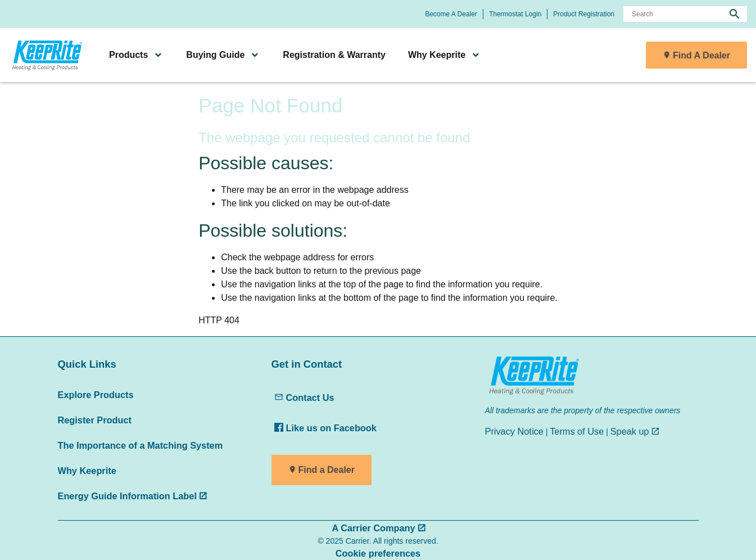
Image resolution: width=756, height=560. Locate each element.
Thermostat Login (515, 14)
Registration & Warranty (334, 55)
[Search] (685, 14)
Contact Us (304, 398)
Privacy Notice (514, 431)
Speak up (630, 431)
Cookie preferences (378, 553)
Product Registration (584, 14)
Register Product (95, 420)
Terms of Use (577, 431)
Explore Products (96, 395)
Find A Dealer (701, 55)
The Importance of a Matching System (141, 445)
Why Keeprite (87, 471)
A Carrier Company (373, 528)
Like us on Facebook (325, 428)
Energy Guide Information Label (127, 496)
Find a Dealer (327, 470)
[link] (46, 55)
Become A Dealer (451, 14)
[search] (735, 14)
